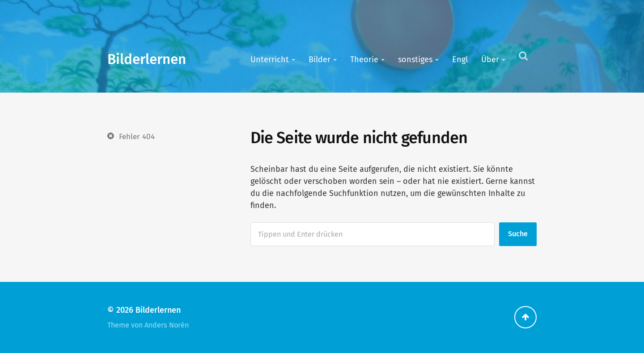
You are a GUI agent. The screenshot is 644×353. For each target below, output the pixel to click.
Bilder (320, 60)
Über (490, 60)
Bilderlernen (147, 59)
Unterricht (270, 60)
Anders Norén (167, 325)
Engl (460, 60)
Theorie (364, 60)
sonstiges (415, 60)
